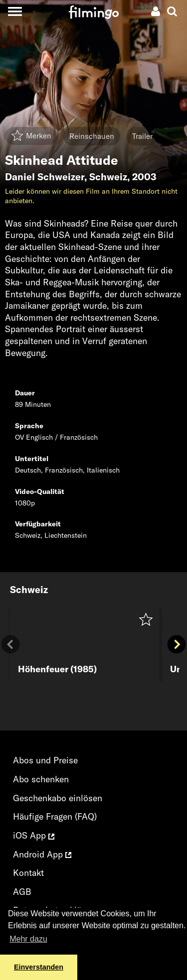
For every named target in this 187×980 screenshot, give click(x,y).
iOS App (34, 835)
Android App (42, 854)
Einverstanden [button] (39, 967)
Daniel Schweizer (45, 177)
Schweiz (108, 177)
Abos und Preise (45, 760)
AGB (22, 892)
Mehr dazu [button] (28, 939)
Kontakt (28, 873)
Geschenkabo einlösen (58, 798)
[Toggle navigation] (15, 11)
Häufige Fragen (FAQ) (55, 816)
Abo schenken (41, 779)
